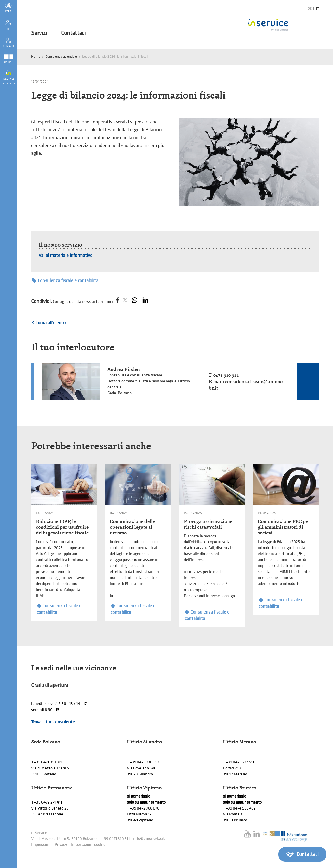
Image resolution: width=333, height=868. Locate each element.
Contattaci (73, 33)
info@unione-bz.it (149, 839)
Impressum (41, 845)
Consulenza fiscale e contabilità (65, 281)
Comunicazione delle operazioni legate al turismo (132, 527)
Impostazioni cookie (88, 845)
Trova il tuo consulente (53, 722)
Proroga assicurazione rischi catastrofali (208, 524)
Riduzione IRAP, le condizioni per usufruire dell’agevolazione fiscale (62, 527)
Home (36, 57)
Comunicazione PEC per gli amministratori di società (284, 527)
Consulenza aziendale (61, 57)
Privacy (61, 845)
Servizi (39, 33)
